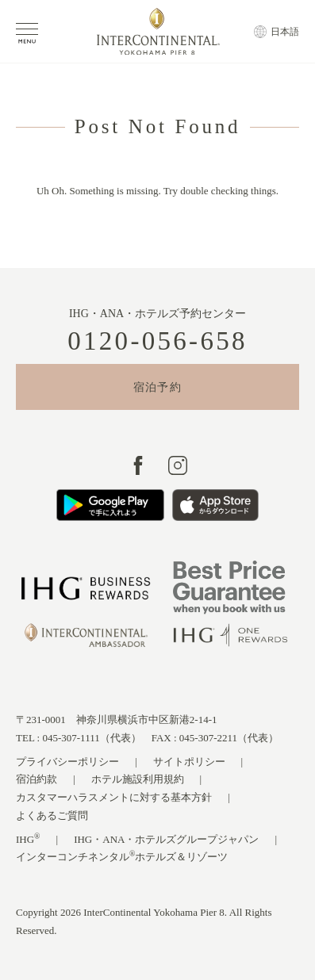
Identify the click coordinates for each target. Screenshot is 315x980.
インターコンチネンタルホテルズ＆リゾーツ (122, 856)
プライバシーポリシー (67, 762)
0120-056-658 (157, 341)
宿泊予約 (158, 387)
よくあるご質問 (52, 815)
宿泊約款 (36, 779)
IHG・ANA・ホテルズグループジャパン (166, 839)
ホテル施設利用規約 (138, 779)
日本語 (285, 32)
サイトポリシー (189, 762)
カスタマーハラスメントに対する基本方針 (114, 797)
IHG (28, 838)
